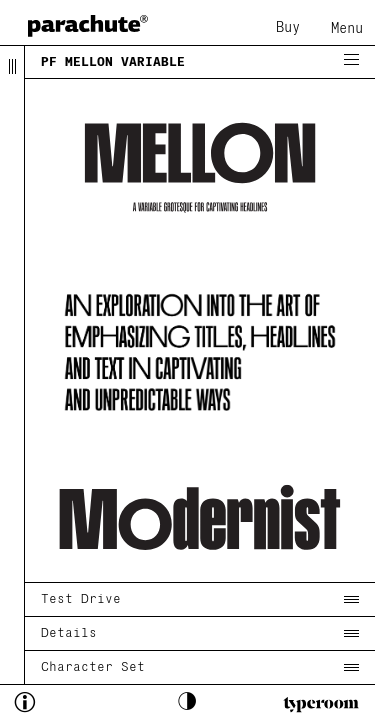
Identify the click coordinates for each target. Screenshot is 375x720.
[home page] (88, 25)
